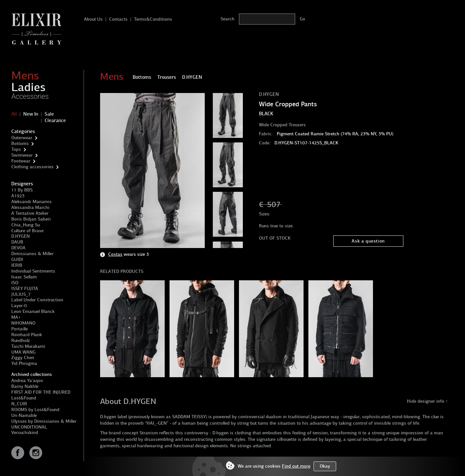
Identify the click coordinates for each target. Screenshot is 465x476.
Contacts (118, 19)
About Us (93, 19)
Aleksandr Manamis (31, 202)
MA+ (16, 317)
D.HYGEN (21, 236)
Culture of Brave (27, 231)
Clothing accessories (32, 167)
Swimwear (22, 155)
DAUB (17, 242)
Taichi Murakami (28, 346)
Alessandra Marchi (30, 207)
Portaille (20, 329)
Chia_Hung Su (26, 225)
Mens (25, 76)
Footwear (21, 161)
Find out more (296, 466)
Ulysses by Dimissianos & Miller (44, 421)
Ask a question (368, 241)
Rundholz (21, 341)
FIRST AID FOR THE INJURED (41, 392)
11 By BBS (22, 190)
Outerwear (22, 138)
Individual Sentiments (33, 271)
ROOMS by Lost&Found (35, 410)
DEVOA (18, 248)
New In (31, 114)
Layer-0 (19, 306)
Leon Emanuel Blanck (33, 311)
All (14, 114)
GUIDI (17, 259)
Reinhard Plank (27, 335)
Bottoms (20, 144)
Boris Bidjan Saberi (31, 219)
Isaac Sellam (24, 277)
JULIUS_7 (21, 294)
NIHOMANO (23, 323)
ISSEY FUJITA (25, 289)
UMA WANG (23, 352)
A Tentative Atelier (30, 213)
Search (227, 19)
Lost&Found (24, 398)
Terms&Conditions (153, 19)
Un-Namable (24, 415)
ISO (15, 283)
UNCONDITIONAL (29, 427)
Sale (49, 114)
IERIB (17, 265)
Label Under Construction (37, 300)
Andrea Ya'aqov (27, 381)
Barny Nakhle (25, 386)
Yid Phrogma (24, 363)
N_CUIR (19, 404)
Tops (16, 149)
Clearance (55, 120)
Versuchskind (25, 433)
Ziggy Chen (23, 358)
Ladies (28, 87)
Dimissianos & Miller (32, 254)
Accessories (30, 96)
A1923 (18, 196)
